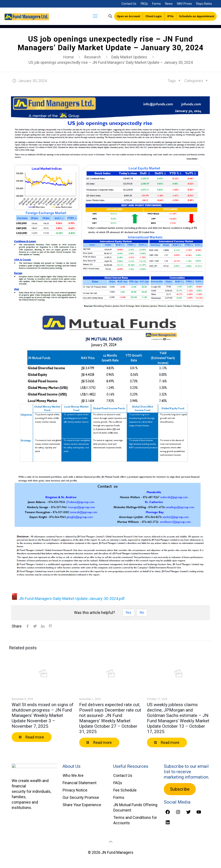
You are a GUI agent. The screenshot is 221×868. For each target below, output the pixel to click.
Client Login (154, 16)
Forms (156, 4)
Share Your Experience (82, 805)
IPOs (170, 16)
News (169, 4)
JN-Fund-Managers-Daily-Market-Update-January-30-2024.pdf (68, 599)
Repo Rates (204, 4)
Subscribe (180, 789)
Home (69, 57)
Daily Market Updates (129, 57)
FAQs (144, 4)
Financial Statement (80, 783)
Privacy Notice (75, 790)
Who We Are (73, 775)
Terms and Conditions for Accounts (135, 820)
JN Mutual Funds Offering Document (135, 807)
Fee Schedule (125, 790)
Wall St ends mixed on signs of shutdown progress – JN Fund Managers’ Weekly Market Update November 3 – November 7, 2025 (43, 715)
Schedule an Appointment (197, 16)
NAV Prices (184, 4)
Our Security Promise (81, 797)
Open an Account (128, 16)
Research (93, 57)
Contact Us (129, 4)
